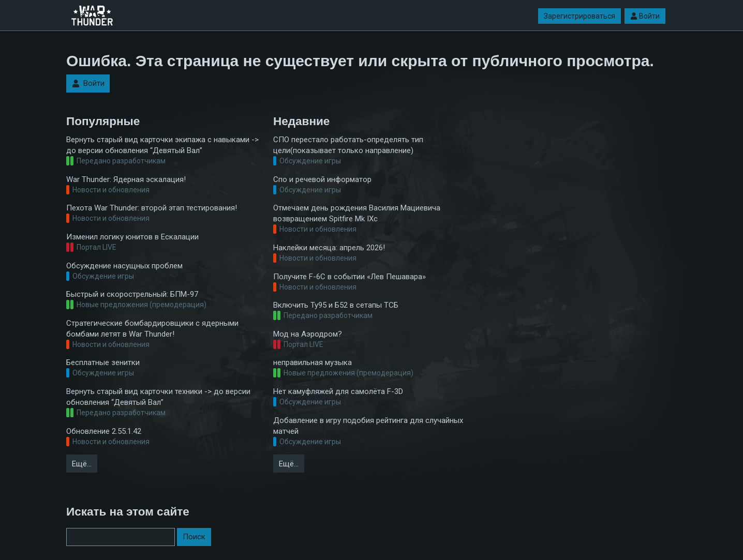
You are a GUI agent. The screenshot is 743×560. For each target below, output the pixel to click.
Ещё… (82, 464)
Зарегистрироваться (579, 16)
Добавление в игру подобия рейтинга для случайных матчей (368, 426)
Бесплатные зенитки (103, 362)
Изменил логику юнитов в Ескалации (132, 237)
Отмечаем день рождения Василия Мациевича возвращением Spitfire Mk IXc (357, 213)
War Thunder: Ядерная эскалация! (126, 179)
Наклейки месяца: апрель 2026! (329, 248)
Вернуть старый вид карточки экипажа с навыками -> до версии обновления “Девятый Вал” (162, 145)
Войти (645, 16)
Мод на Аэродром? (308, 334)
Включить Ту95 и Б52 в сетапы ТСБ (336, 305)
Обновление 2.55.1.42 (104, 431)
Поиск (194, 537)
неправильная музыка (313, 362)
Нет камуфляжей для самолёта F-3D (338, 391)
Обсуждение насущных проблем (124, 266)
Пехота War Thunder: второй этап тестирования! (152, 208)
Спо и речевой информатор (322, 179)
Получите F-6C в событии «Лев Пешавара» (350, 277)
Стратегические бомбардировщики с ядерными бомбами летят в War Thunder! (152, 329)
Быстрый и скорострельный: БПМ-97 (132, 294)
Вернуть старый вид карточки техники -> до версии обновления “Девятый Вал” (158, 397)
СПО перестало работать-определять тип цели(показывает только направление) (348, 145)
